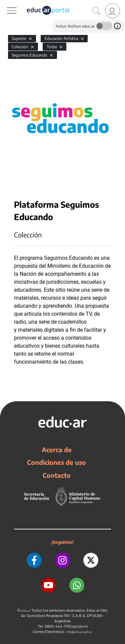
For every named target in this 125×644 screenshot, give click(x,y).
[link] (112, 11)
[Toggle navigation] (6, 4)
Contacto (57, 475)
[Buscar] (96, 11)
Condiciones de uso (56, 462)
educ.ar (26, 611)
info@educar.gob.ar (79, 632)
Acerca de (57, 450)
